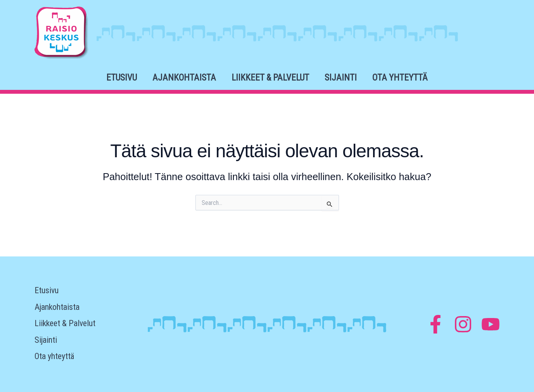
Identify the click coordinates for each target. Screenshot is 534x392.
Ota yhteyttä (400, 78)
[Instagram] (463, 324)
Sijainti (341, 78)
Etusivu (122, 78)
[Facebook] (435, 324)
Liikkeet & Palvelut (270, 78)
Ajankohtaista (184, 78)
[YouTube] (491, 324)
